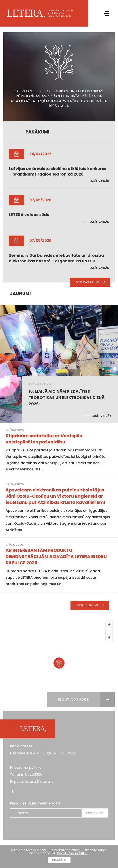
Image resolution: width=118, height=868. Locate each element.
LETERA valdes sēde (29, 215)
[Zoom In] (109, 624)
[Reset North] (109, 638)
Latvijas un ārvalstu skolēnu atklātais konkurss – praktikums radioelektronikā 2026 (58, 171)
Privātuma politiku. (72, 853)
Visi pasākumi (91, 282)
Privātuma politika (26, 767)
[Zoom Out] (109, 631)
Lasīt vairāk (99, 181)
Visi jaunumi (91, 605)
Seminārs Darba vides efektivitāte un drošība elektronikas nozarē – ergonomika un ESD (56, 258)
